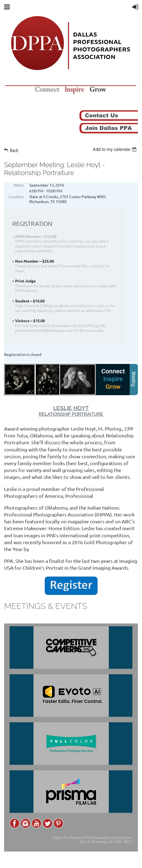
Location (16, 196)
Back (14, 150)
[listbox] (115, 149)
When (19, 185)
